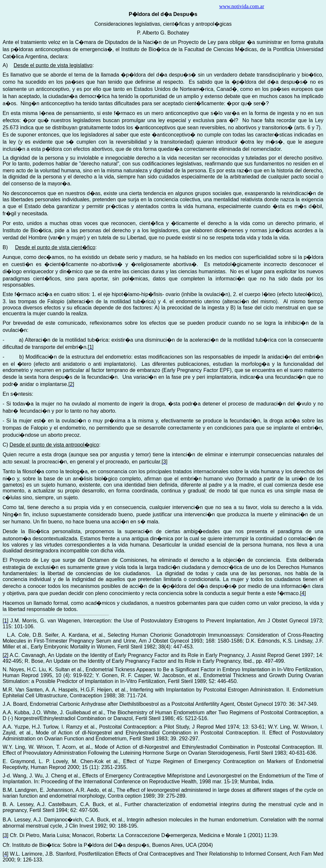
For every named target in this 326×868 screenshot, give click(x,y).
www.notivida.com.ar (242, 6)
